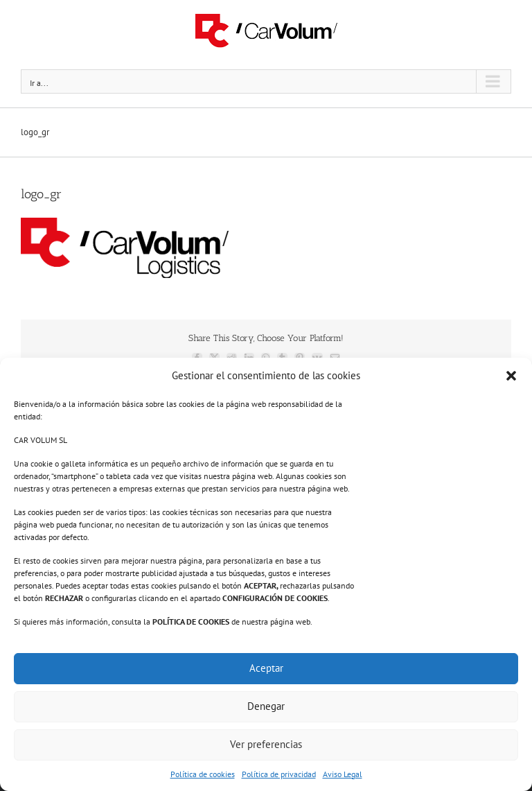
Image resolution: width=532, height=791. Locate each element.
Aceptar (266, 668)
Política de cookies (203, 774)
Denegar (266, 706)
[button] (511, 376)
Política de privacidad (279, 774)
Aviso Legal (343, 774)
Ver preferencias (266, 744)
